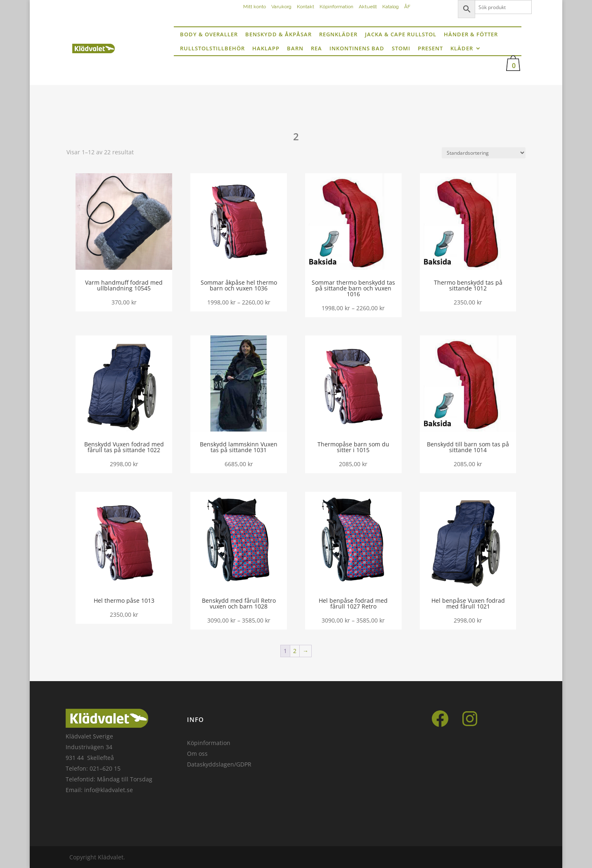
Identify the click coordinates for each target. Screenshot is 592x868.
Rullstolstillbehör (212, 48)
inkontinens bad (357, 48)
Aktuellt (368, 7)
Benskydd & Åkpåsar (278, 34)
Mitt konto (255, 7)
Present (430, 48)
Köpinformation (336, 7)
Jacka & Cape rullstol (401, 34)
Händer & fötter (471, 34)
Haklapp (266, 48)
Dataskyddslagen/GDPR (219, 764)
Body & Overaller (209, 34)
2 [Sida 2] (295, 651)
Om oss (197, 754)
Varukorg (281, 7)
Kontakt (305, 7)
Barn (295, 48)
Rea (316, 48)
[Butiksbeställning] (484, 153)
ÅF (407, 7)
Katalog (391, 7)
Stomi (401, 48)
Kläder (462, 48)
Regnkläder (338, 34)
